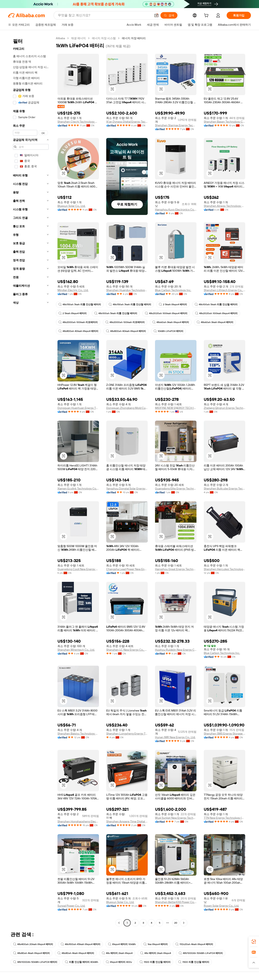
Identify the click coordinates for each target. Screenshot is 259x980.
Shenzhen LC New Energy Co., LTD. (127, 650)
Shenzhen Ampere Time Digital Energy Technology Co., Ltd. (127, 821)
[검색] (169, 15)
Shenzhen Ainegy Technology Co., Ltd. (225, 206)
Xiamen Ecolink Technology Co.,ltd (78, 488)
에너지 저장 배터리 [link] (134, 38)
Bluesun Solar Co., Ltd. (71, 206)
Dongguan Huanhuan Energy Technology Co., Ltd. (78, 408)
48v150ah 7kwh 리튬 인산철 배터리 (80, 304)
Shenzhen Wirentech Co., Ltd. (76, 650)
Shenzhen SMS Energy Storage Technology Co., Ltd (225, 734)
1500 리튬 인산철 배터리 (155, 962)
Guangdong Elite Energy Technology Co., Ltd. (176, 488)
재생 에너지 (78, 38)
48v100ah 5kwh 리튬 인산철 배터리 (216, 304)
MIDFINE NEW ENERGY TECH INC (176, 408)
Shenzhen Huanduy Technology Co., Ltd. (127, 290)
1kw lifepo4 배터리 (156, 944)
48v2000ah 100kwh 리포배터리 (78, 322)
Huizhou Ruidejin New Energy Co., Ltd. (176, 650)
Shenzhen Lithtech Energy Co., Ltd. (225, 290)
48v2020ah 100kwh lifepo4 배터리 (166, 313)
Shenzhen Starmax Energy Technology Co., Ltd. (176, 125)
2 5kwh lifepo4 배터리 (173, 304)
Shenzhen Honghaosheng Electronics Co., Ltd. (78, 821)
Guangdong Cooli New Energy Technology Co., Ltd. (78, 569)
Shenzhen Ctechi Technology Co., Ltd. (78, 122)
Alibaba (60, 38)
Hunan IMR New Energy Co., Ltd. (175, 737)
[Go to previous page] (119, 923)
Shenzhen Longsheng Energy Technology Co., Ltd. (127, 734)
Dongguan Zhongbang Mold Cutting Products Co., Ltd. (127, 408)
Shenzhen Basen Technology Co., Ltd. (225, 122)
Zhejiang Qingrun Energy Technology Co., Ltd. (225, 408)
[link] (254, 942)
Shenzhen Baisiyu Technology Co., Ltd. (78, 734)
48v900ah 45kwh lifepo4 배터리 (81, 944)
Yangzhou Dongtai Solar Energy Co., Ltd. (127, 488)
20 (176, 923)
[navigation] (31, 481)
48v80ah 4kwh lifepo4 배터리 (31, 953)
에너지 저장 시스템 (104, 38)
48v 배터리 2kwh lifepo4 (117, 953)
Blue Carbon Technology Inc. (173, 290)
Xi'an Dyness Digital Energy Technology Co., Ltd (127, 122)
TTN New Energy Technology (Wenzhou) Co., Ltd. (225, 818)
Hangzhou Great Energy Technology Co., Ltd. (176, 569)
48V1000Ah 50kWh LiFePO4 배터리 (201, 953)
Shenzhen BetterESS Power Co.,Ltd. (176, 902)
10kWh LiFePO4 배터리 (168, 331)
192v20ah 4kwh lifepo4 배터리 (194, 944)
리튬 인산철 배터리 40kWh (82, 962)
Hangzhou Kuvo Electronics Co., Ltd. (176, 209)
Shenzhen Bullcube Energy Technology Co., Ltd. (225, 488)
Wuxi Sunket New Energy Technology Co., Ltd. (176, 818)
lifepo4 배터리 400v (119, 962)
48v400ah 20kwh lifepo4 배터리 (33, 944)
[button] (156, 15)
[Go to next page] (184, 923)
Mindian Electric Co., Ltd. (73, 290)
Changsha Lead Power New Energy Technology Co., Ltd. (127, 569)
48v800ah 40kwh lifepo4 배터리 (78, 331)
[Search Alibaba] (104, 15)
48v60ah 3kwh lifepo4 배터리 (171, 322)
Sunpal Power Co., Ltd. (71, 906)
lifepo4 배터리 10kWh (122, 944)
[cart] (207, 16)
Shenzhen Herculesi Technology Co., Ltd (225, 569)
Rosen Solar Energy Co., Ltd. (221, 906)
